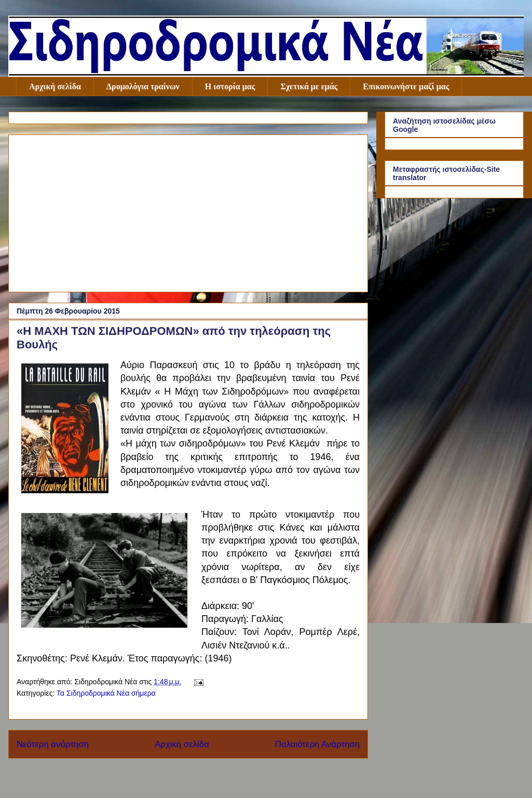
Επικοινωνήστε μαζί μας (406, 86)
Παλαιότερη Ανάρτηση (317, 744)
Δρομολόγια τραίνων (143, 86)
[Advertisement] (188, 211)
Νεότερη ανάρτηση (53, 744)
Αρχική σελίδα (55, 86)
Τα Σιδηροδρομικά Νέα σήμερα (106, 693)
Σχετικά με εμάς (309, 86)
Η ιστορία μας (230, 86)
